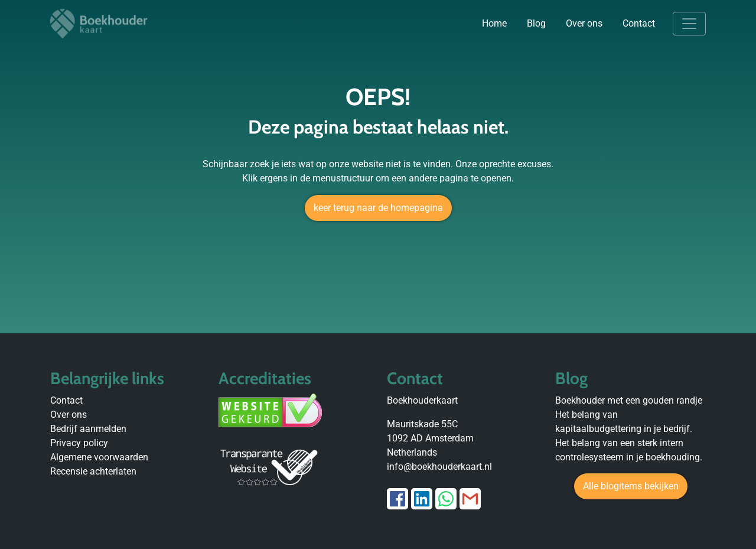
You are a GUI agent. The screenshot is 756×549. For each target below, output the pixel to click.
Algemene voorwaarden (99, 457)
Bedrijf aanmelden (88, 429)
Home (494, 23)
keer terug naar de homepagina (378, 208)
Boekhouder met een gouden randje (629, 400)
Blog (536, 23)
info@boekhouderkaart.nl (439, 467)
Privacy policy (79, 443)
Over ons (584, 23)
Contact (639, 23)
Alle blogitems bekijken (631, 486)
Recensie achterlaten (93, 471)
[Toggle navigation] (689, 24)
